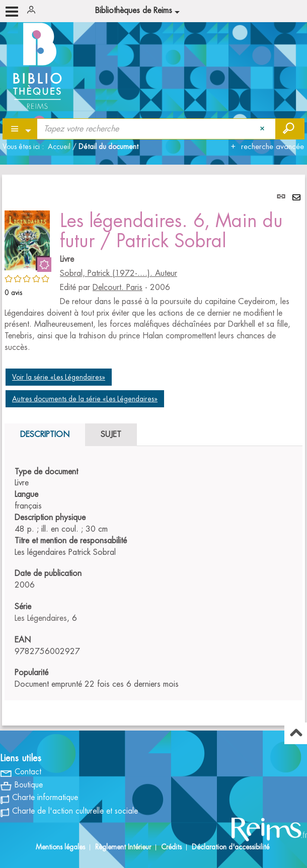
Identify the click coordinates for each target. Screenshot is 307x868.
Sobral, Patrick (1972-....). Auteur (119, 273)
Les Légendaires (41, 618)
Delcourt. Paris (118, 287)
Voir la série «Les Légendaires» (59, 377)
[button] (27, 239)
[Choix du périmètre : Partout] (20, 129)
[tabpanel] (153, 450)
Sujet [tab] (111, 435)
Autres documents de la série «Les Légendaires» (85, 399)
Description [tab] (45, 435)
